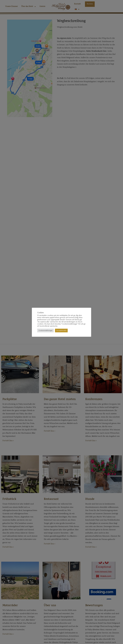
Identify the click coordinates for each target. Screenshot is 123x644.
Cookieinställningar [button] (46, 330)
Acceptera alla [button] (61, 330)
